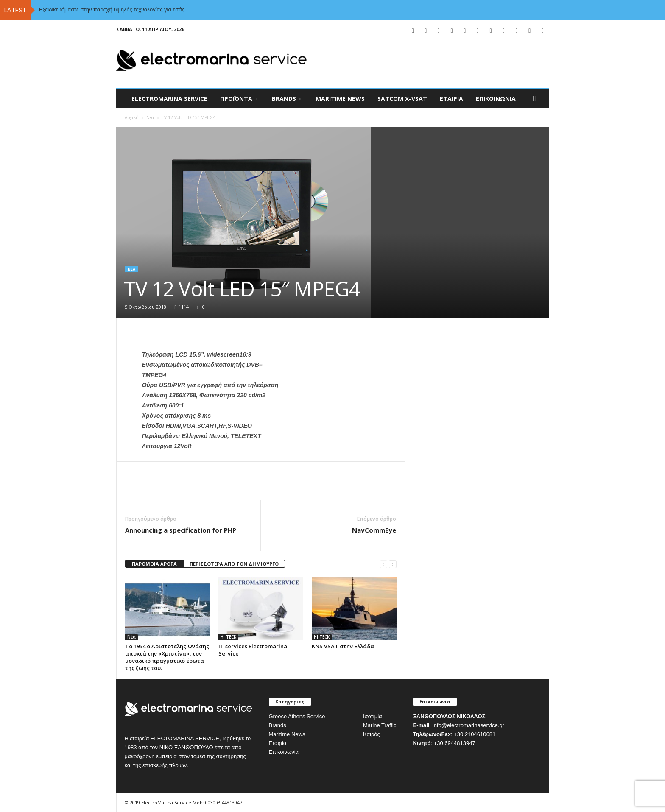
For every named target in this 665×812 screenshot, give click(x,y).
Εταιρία (451, 99)
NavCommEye (374, 530)
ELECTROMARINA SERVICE (169, 99)
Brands (278, 725)
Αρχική (132, 117)
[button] (536, 99)
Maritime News (287, 734)
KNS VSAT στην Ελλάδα (343, 646)
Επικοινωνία (496, 99)
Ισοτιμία (373, 716)
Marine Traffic (380, 725)
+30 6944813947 (455, 743)
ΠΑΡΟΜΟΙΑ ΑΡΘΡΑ (154, 564)
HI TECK (228, 637)
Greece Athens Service (297, 716)
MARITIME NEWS (340, 99)
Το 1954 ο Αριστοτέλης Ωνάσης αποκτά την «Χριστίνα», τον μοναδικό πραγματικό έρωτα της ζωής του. (167, 657)
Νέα (150, 117)
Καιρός (372, 734)
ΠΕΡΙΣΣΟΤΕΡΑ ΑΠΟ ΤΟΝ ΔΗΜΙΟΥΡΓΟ (234, 564)
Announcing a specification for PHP (181, 530)
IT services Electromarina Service (253, 650)
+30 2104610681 (475, 734)
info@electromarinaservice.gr (468, 725)
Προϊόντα (239, 99)
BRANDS (286, 99)
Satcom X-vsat (402, 99)
